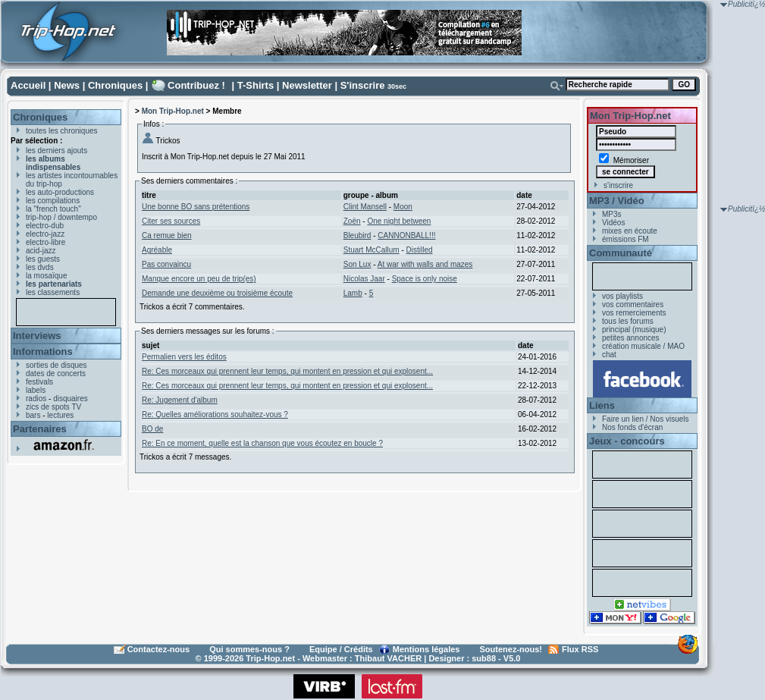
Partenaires (40, 429)
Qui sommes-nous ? (249, 649)
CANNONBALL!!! (406, 235)
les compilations (53, 201)
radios (36, 399)
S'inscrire (363, 85)
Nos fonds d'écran (632, 427)
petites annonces (631, 338)
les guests (43, 259)
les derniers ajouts (56, 151)
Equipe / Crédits (341, 649)
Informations (43, 352)
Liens (602, 405)
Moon (403, 207)
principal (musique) (634, 330)
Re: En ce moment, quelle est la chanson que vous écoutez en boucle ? (262, 443)
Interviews (37, 336)
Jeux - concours (627, 441)
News (67, 85)
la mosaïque (46, 276)
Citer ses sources (171, 221)
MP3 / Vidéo (617, 201)
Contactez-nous (159, 649)
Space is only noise (425, 279)
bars (33, 415)
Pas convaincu (166, 264)
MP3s (612, 214)
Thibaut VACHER (388, 658)
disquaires (71, 399)
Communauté (621, 253)
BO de (152, 429)
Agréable (157, 250)
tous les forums (628, 321)
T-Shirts (256, 85)
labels (36, 390)
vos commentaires (633, 304)
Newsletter (307, 85)
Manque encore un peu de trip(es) (199, 279)
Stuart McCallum (372, 250)
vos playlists (622, 296)
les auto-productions (60, 192)
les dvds (40, 267)
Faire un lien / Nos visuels (646, 419)
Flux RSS (580, 649)
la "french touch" (53, 209)
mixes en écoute (630, 231)
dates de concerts (56, 374)
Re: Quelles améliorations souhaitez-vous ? (215, 414)
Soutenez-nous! (511, 649)
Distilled (420, 250)
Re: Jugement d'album (180, 400)
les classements (53, 292)
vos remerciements (634, 313)
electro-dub (45, 226)
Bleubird (357, 235)
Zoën (352, 221)
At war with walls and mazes (425, 264)
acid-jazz (41, 251)
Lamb (353, 293)
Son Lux (357, 264)
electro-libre (45, 242)
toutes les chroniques (62, 131)
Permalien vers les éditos (184, 357)
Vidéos (613, 223)
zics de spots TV (53, 407)
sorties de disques (56, 365)
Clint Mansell (365, 207)
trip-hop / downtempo (61, 217)
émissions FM (625, 239)
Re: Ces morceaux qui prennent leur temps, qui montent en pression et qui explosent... (287, 371)
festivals (39, 382)
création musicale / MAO (643, 346)
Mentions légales (426, 649)
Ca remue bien (167, 235)
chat (609, 355)
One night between (399, 221)
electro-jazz (45, 234)
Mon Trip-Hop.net (173, 111)
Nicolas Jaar (364, 279)
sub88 (484, 658)
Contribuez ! (196, 85)
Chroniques (115, 85)
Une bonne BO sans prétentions (196, 207)
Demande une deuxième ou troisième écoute (217, 293)
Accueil (28, 85)
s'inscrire (618, 185)
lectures (60, 415)
